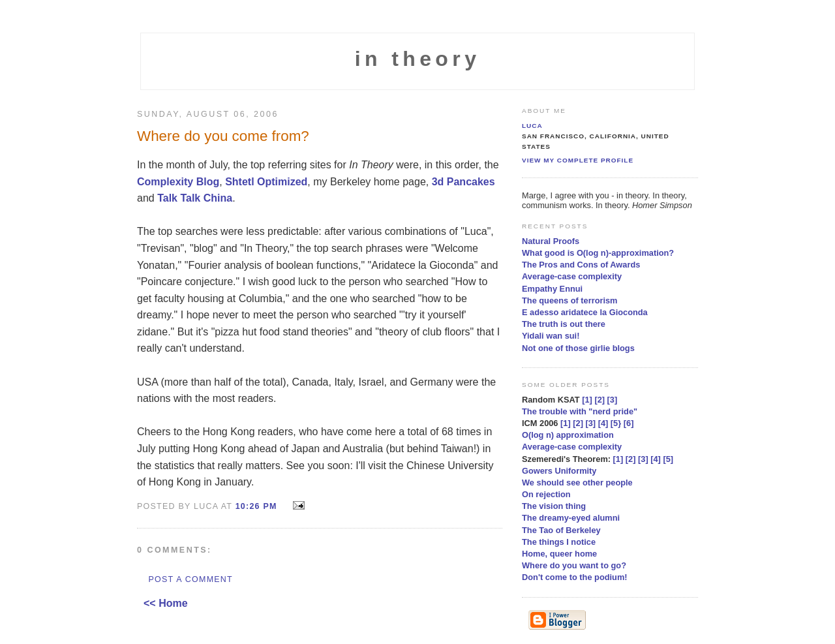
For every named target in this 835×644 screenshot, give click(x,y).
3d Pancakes (463, 182)
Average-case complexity (572, 276)
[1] (587, 400)
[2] (600, 400)
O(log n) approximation (568, 435)
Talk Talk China (195, 198)
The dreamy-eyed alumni (571, 518)
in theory (418, 59)
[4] (603, 423)
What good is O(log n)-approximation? (598, 253)
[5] (668, 459)
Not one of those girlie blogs (578, 348)
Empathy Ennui (552, 289)
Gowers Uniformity (559, 471)
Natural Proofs (551, 241)
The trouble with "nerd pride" (580, 411)
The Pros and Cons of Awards (581, 265)
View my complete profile (578, 160)
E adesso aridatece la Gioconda (585, 312)
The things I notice (559, 542)
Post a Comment (190, 579)
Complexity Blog (178, 182)
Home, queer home (559, 554)
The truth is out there (564, 324)
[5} (616, 423)
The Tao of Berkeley (561, 530)
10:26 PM (256, 506)
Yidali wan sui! (551, 336)
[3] (613, 400)
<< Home (166, 603)
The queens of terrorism (569, 300)
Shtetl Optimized (266, 182)
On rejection (546, 494)
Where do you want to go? (574, 565)
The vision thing (554, 506)
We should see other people (577, 483)
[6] (629, 423)
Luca (532, 126)
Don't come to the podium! (575, 577)
